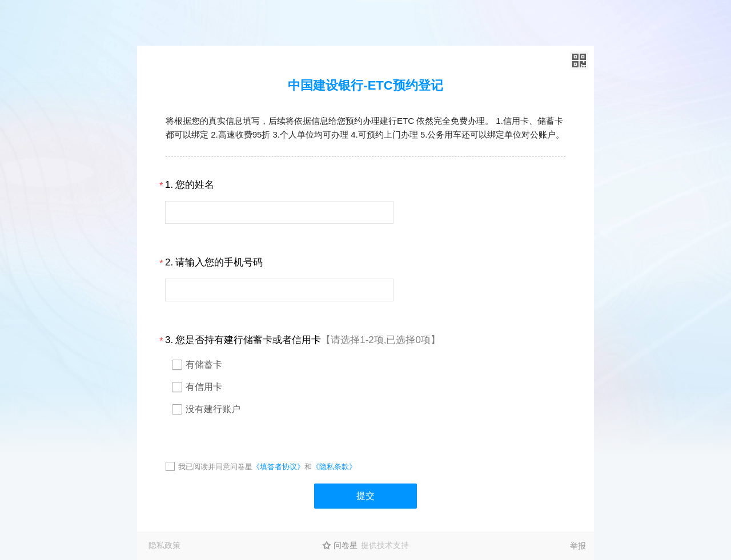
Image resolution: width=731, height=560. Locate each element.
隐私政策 (164, 545)
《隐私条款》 (334, 467)
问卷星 (346, 545)
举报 (578, 546)
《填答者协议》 (278, 467)
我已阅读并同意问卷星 (215, 467)
